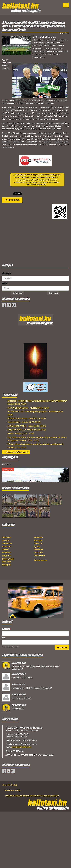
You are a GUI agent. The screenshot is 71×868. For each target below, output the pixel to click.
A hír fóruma (12, 200)
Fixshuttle (38, 537)
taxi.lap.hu (7, 565)
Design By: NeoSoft (10, 785)
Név (3, 638)
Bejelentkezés (18, 293)
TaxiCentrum (40, 556)
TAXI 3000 (38, 553)
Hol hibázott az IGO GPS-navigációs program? (32, 688)
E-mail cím (6, 629)
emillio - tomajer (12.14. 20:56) (21, 434)
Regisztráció (53, 293)
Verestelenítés (18, 709)
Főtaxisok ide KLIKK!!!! (22, 698)
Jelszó (5, 283)
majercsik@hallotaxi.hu (21, 747)
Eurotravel (7, 553)
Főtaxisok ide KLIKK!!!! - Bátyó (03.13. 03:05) (27, 418)
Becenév (6, 273)
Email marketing (7, 647)
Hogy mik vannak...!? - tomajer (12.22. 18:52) (27, 430)
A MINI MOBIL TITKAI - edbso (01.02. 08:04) (27, 426)
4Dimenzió (7, 537)
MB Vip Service (41, 560)
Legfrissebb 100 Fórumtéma (16, 452)
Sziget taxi (7, 556)
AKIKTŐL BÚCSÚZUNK (22, 678)
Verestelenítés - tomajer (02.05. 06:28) (24, 422)
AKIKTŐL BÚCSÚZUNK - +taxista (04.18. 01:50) (28, 408)
